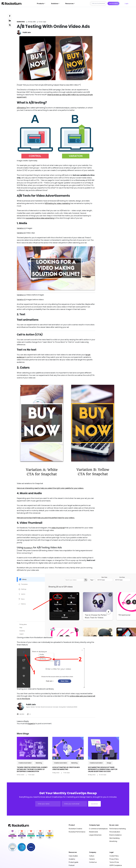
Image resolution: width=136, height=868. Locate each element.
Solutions (55, 4)
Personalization (115, 832)
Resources (69, 4)
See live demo (113, 3)
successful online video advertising (40, 218)
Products (40, 4)
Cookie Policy (114, 856)
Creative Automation (25, 763)
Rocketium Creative (75, 829)
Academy (72, 859)
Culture (92, 856)
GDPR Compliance (116, 865)
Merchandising (114, 838)
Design (109, 763)
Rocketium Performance (77, 832)
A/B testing (21, 108)
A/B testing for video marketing (57, 203)
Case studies (73, 856)
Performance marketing (118, 829)
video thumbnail (58, 528)
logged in (31, 724)
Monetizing (113, 841)
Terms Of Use (114, 862)
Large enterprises (95, 835)
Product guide (74, 862)
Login (127, 3)
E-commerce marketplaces (98, 829)
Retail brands (94, 832)
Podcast (72, 865)
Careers (92, 859)
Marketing (21, 22)
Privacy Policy (114, 859)
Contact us (93, 862)
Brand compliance (116, 835)
